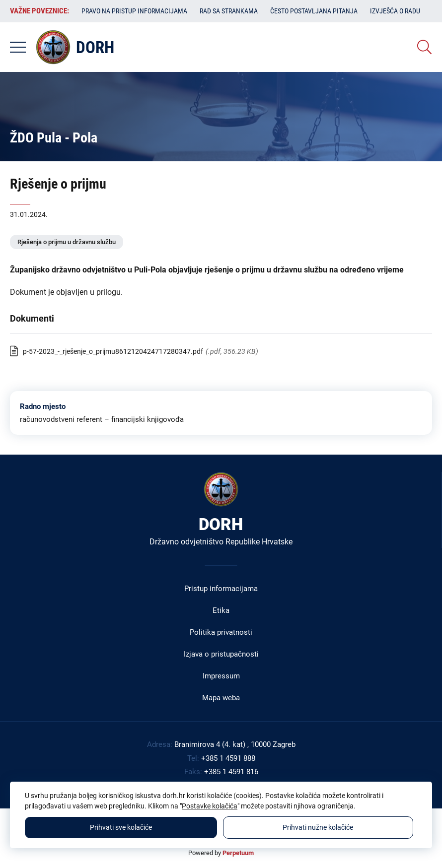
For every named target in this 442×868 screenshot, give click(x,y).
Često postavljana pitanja (314, 11)
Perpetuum (238, 853)
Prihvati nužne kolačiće (318, 827)
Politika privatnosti (221, 632)
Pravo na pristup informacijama (134, 11)
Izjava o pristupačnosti (221, 654)
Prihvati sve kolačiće (121, 827)
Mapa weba (221, 698)
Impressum (221, 676)
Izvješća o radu (395, 11)
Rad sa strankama (229, 11)
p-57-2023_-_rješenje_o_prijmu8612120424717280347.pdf (113, 351)
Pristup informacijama (221, 589)
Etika (221, 610)
